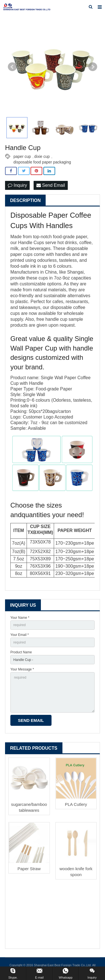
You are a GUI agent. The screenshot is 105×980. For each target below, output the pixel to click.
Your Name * (20, 618)
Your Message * (22, 669)
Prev (12, 67)
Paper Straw (29, 869)
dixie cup (42, 156)
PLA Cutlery (76, 804)
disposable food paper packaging (42, 162)
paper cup (22, 156)
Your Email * (20, 635)
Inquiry (17, 185)
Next (93, 67)
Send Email (51, 185)
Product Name (21, 652)
